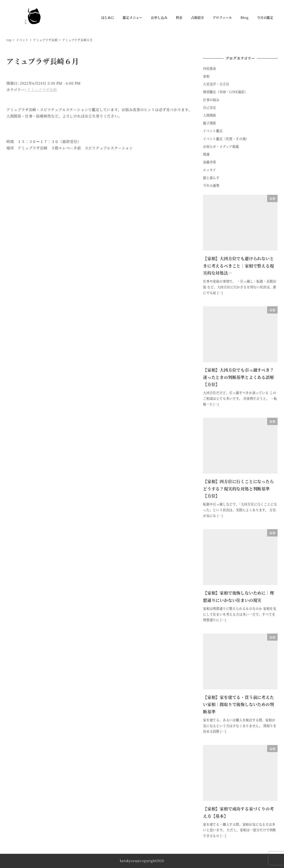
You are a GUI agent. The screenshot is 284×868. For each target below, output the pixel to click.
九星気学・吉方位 (216, 84)
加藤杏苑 (210, 162)
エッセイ (210, 170)
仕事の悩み (211, 100)
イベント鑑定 (213, 131)
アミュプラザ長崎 (42, 90)
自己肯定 (210, 107)
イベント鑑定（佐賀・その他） (226, 139)
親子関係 (210, 123)
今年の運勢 (211, 185)
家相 (206, 76)
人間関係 (210, 115)
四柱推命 (210, 68)
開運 (206, 154)
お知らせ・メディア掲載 (221, 146)
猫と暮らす (211, 178)
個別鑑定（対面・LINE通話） (225, 92)
